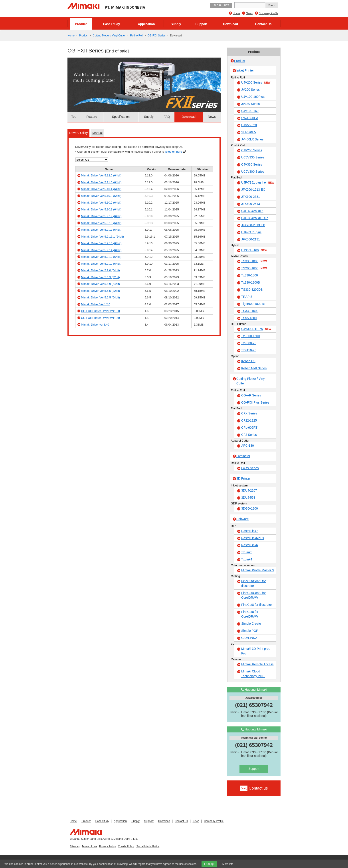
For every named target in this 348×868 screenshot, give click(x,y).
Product (81, 24)
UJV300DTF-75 (256, 329)
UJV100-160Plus (253, 97)
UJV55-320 (249, 125)
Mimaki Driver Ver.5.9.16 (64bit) (101, 243)
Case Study (111, 24)
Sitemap (75, 846)
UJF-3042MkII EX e (255, 218)
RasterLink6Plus (253, 538)
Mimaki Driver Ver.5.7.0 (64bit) (100, 270)
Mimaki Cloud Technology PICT (253, 674)
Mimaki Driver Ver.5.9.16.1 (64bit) (102, 237)
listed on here (173, 152)
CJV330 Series (252, 164)
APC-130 (248, 446)
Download (230, 24)
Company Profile (268, 13)
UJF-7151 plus (251, 232)
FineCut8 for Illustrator (257, 605)
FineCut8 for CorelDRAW (250, 614)
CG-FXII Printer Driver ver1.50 (100, 318)
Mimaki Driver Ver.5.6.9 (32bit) (100, 277)
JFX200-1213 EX (253, 190)
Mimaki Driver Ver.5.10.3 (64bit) (101, 196)
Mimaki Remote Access (257, 664)
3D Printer (243, 478)
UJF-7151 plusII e (258, 183)
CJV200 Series (252, 150)
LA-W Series (250, 468)
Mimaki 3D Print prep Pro (256, 651)
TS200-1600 (254, 268)
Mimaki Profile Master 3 (257, 570)
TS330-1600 (250, 311)
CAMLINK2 (249, 638)
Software (242, 519)
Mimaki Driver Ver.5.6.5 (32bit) (100, 291)
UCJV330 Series (253, 157)
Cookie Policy (126, 846)
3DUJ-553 (248, 498)
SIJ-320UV (249, 132)
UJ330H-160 (254, 250)
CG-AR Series (251, 395)
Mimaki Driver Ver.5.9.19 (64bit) (101, 216)
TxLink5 (247, 552)
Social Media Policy (148, 846)
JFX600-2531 (251, 197)
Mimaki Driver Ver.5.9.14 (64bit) (101, 250)
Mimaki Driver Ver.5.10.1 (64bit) (101, 209)
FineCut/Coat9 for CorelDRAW (254, 595)
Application (146, 24)
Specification (121, 117)
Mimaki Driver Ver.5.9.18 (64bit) (101, 223)
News (249, 13)
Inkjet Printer (245, 70)
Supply (176, 24)
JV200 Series (250, 90)
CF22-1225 (249, 420)
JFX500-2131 (251, 239)
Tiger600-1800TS (253, 304)
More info (228, 864)
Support (202, 24)
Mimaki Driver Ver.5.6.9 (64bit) (100, 284)
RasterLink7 (250, 531)
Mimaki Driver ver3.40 (95, 325)
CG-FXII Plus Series (255, 402)
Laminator (243, 456)
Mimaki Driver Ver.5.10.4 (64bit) (101, 189)
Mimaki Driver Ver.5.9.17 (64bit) (101, 230)
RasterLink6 (250, 545)
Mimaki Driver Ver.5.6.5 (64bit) (100, 297)
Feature (92, 117)
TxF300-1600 (250, 336)
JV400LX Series (252, 139)
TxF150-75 (249, 350)
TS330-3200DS (252, 290)
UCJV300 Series (253, 172)
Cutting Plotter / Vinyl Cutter (109, 36)
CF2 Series (249, 435)
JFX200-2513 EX (253, 225)
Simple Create (251, 624)
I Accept (209, 864)
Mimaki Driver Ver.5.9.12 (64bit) (101, 257)
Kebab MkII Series (254, 368)
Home (236, 13)
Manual (97, 133)
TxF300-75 (249, 343)
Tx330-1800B (251, 282)
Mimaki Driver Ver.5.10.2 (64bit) (101, 203)
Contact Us (263, 24)
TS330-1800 (254, 261)
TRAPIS (247, 297)
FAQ (167, 117)
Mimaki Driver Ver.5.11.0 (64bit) (101, 182)
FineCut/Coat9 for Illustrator (254, 583)
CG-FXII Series (157, 36)
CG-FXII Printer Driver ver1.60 (100, 311)
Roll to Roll (136, 36)
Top (74, 117)
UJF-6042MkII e (252, 211)
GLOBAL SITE (221, 5)
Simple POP (250, 631)
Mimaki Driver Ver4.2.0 (96, 304)
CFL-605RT (249, 428)
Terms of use (89, 846)
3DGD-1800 (250, 508)
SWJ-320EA (250, 118)
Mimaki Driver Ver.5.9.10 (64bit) (101, 264)
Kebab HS (248, 361)
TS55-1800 (249, 318)
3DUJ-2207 (249, 490)
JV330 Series (250, 104)
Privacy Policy (108, 846)
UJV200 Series (256, 83)
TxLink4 (247, 559)
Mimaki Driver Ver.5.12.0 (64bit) (101, 175)
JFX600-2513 (251, 204)
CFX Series (249, 413)
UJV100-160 (250, 111)
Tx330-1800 (250, 275)
